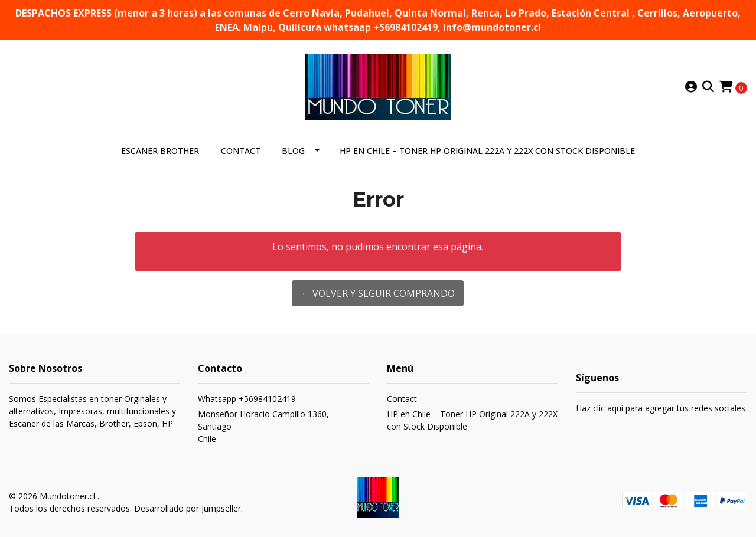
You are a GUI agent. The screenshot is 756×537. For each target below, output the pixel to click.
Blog (293, 151)
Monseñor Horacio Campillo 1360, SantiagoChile (263, 426)
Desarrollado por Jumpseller (188, 508)
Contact (241, 151)
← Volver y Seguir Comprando (378, 293)
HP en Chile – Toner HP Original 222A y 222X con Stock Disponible (487, 151)
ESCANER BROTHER (160, 151)
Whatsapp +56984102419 (247, 399)
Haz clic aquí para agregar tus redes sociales (661, 408)
